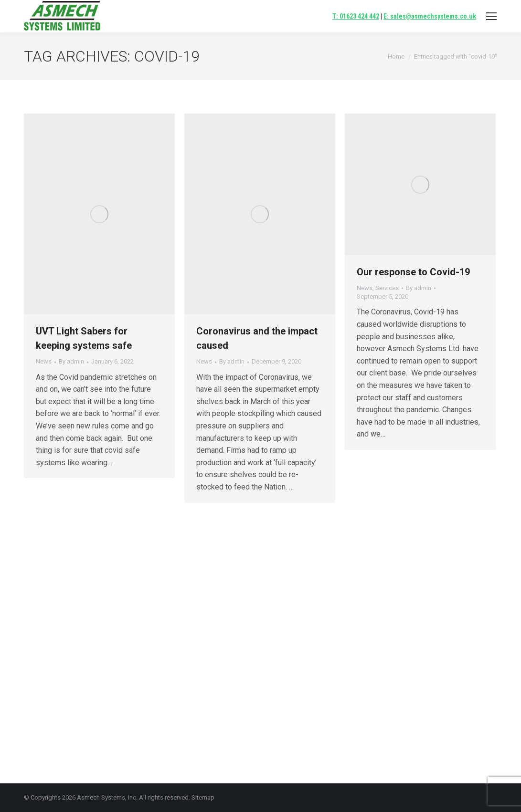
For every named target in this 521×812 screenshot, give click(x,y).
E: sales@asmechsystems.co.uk (430, 16)
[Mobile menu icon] (491, 16)
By (71, 361)
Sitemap (203, 797)
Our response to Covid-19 (413, 272)
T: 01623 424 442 (356, 16)
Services (387, 288)
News (44, 361)
